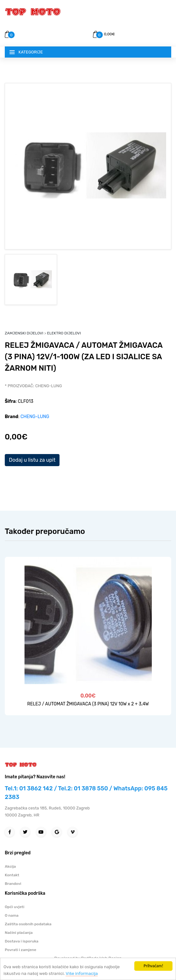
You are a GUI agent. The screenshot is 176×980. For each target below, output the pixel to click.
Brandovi (13, 884)
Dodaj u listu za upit (32, 460)
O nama (12, 915)
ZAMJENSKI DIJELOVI (24, 333)
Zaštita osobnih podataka (28, 924)
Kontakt (12, 875)
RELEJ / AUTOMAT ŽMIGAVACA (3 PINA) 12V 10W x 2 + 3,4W (88, 704)
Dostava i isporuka (22, 941)
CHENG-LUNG (35, 417)
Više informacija (82, 973)
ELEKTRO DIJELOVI (64, 333)
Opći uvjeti (14, 907)
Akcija (10, 866)
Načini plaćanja (19, 933)
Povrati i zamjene (21, 950)
